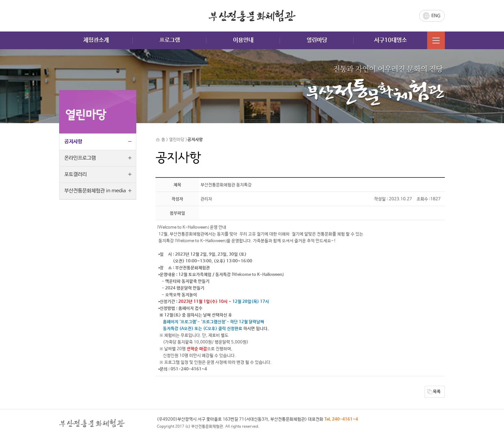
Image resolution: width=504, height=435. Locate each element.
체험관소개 (96, 40)
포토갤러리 (76, 174)
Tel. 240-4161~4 (341, 419)
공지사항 (73, 142)
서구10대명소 (391, 40)
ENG (436, 16)
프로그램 (170, 40)
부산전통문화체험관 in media (95, 191)
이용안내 (243, 40)
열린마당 (317, 40)
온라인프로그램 (80, 158)
